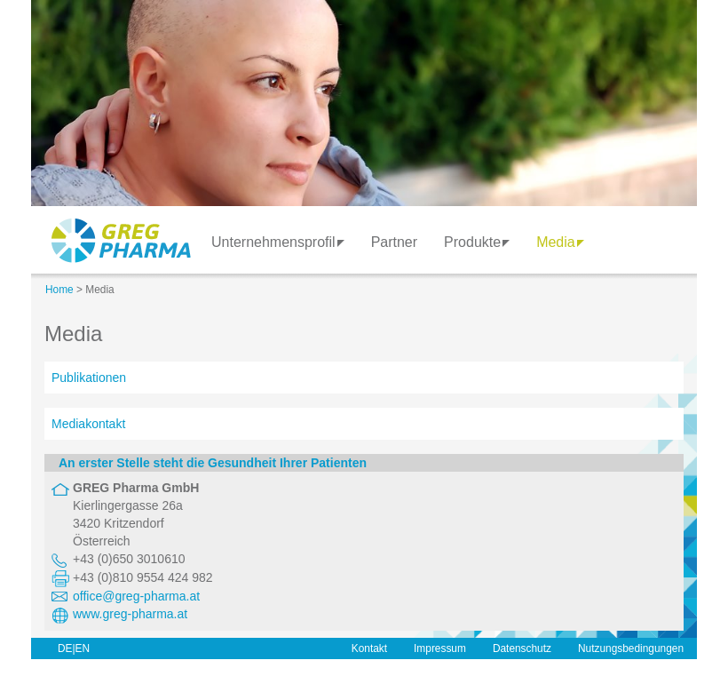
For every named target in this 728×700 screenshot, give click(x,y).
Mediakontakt (88, 424)
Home (59, 290)
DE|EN (74, 648)
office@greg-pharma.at (136, 596)
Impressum (440, 648)
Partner (394, 242)
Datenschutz (522, 648)
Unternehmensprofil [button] (278, 242)
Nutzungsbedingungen (631, 648)
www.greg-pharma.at (130, 614)
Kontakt (369, 648)
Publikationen (89, 378)
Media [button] (560, 242)
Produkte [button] (477, 242)
